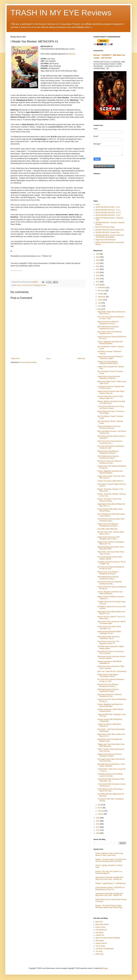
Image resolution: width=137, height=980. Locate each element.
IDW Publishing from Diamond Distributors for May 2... (108, 457)
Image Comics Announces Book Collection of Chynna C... (109, 377)
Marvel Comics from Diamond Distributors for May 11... (108, 685)
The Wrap (99, 951)
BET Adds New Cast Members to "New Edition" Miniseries (111, 765)
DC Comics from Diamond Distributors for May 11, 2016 (111, 680)
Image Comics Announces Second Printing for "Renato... (110, 755)
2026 (98, 254)
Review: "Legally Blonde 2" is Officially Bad (111, 883)
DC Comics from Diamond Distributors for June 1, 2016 (111, 318)
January (101, 814)
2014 (98, 821)
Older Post (81, 359)
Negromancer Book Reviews (106, 240)
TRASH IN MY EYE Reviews (61, 13)
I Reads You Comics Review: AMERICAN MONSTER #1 (108, 363)
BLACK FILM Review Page (105, 227)
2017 (98, 282)
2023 (98, 263)
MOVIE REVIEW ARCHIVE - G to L (108, 210)
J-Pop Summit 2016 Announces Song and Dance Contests (111, 407)
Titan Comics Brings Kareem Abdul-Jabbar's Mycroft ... (110, 558)
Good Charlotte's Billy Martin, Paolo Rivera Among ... (110, 510)
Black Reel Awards (102, 924)
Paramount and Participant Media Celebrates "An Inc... (109, 633)
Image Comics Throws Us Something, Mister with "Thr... (111, 543)
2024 (98, 260)
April (100, 805)
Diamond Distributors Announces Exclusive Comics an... (109, 427)
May (100, 309)
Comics (19, 285)
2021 (98, 269)
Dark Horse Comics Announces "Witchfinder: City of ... (108, 638)
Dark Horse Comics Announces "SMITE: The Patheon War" (112, 622)
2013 (98, 824)
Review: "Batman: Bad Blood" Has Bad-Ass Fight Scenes (111, 402)
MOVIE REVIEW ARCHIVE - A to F (108, 207)
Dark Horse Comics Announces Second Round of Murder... (111, 657)
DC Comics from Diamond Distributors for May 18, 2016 (111, 568)
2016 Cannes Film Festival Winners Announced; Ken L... (110, 442)
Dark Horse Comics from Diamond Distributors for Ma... (110, 462)
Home (48, 359)
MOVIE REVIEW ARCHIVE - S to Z (108, 215)
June (100, 306)
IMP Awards (100, 941)
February (101, 811)
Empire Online (101, 927)
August (101, 300)
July (100, 303)
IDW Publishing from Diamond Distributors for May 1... (108, 578)
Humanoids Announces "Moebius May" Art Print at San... (111, 387)
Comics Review (27, 285)
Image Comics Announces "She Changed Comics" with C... (109, 538)
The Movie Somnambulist (104, 949)
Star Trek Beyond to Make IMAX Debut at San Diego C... (111, 515)
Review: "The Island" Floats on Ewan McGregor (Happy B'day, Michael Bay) (109, 906)
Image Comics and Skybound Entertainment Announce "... (108, 525)
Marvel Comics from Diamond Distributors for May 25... (108, 452)
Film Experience (101, 930)
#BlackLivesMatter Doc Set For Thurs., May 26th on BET (111, 548)
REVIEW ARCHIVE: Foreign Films (108, 232)
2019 (98, 276)
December (102, 288)
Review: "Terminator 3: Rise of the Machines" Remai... (109, 500)
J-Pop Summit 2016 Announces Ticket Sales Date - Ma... (111, 780)
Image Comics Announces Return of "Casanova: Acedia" (110, 358)
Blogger (105, 968)
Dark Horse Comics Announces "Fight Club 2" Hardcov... (111, 667)
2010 (98, 833)
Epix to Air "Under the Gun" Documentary (112, 671)
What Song (99, 954)
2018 (98, 279)
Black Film (99, 922)
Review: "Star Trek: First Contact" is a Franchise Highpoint (109, 872)
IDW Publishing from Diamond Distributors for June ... (108, 328)
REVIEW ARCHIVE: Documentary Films (110, 230)
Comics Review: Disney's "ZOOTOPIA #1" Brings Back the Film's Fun (110, 888)
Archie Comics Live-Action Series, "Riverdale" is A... (109, 628)
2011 (98, 830)
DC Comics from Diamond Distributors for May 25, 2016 (111, 447)
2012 (98, 827)
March (100, 808)
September (102, 297)
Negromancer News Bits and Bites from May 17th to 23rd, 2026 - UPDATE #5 (109, 878)
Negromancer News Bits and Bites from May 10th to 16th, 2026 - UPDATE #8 (109, 894)
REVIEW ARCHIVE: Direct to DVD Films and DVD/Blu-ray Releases (110, 236)
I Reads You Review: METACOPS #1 (110, 481)
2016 (98, 285)
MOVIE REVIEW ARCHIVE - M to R (108, 213)
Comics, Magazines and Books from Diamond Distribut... (110, 343)
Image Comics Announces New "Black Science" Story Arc (111, 392)
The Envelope (100, 946)
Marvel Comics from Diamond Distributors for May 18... (108, 573)
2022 (98, 266)
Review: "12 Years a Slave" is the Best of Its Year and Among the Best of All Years (111, 860)
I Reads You (100, 935)
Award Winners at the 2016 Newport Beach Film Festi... (110, 790)
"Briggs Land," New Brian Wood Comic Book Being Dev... (111, 745)
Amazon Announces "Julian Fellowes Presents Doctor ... (110, 710)
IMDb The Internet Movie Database (108, 938)
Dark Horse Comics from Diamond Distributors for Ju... (110, 333)
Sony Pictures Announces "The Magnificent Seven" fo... (108, 642)
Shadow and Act (101, 943)
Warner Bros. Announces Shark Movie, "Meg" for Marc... (111, 553)
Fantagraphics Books (39, 285)
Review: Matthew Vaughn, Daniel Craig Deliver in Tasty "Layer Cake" (109, 854)
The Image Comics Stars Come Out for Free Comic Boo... (111, 760)
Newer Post (15, 359)
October (101, 294)
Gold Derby (100, 933)
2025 (98, 257)
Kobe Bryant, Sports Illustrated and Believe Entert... (110, 740)
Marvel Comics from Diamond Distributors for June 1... (108, 323)
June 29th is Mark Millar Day (107, 529)
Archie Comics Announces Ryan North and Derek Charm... (111, 520)
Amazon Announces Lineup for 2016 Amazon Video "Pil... (110, 397)
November (102, 291)
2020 (98, 273)
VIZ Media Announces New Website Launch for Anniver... (110, 775)
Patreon (71, 54)
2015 (98, 818)
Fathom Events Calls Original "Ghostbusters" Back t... (108, 675)
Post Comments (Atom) (28, 362)
